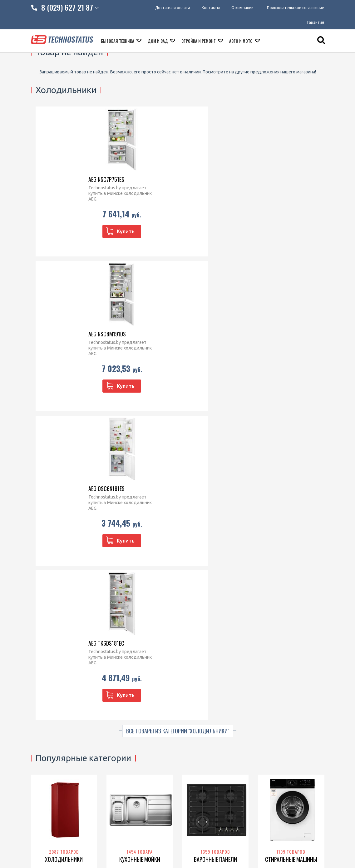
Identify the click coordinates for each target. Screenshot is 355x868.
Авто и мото (241, 43)
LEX (64, 588)
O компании (43, 728)
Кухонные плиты (199, 743)
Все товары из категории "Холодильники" (178, 267)
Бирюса (65, 414)
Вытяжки (215, 549)
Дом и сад (158, 43)
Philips (272, 581)
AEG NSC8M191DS (133, 179)
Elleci (154, 414)
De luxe (296, 574)
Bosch (86, 428)
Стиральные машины (291, 396)
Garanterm (290, 581)
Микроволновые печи (205, 712)
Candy (306, 428)
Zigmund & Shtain (207, 421)
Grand (206, 581)
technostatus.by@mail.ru (143, 736)
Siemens (201, 441)
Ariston (310, 568)
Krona (227, 441)
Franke (141, 414)
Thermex (273, 568)
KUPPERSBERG (207, 434)
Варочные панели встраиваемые (200, 731)
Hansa (74, 588)
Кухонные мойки (140, 396)
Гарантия (316, 23)
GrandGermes (213, 594)
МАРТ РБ (177, 834)
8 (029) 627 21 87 (136, 720)
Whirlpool (209, 428)
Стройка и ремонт (199, 43)
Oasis (309, 574)
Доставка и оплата (169, 8)
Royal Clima (289, 588)
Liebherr (48, 414)
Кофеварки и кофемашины (210, 759)
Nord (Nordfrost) (51, 428)
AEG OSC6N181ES (208, 179)
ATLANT (58, 421)
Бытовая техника (118, 43)
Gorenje (73, 434)
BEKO (74, 428)
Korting (229, 434)
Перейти (64, 450)
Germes (221, 581)
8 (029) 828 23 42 (136, 712)
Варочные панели (215, 396)
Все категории (177, 633)
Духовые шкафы (64, 549)
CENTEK (289, 434)
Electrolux (221, 414)
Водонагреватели (291, 549)
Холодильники (64, 396)
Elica (216, 568)
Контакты (209, 8)
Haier (72, 421)
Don (47, 434)
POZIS (80, 414)
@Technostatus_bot (139, 751)
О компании (242, 8)
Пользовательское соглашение (296, 8)
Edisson (308, 581)
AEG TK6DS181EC (284, 179)
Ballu (271, 574)
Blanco (127, 414)
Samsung (275, 421)
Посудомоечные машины (140, 553)
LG (313, 414)
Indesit (58, 434)
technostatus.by (135, 728)
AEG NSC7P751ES (57, 179)
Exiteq (228, 568)
